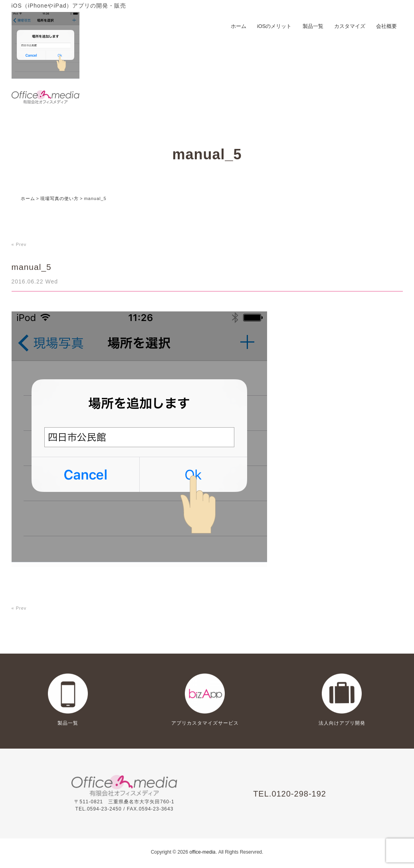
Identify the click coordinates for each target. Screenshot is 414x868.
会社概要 (386, 26)
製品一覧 (313, 26)
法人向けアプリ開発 (342, 723)
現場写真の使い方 (59, 198)
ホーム (239, 26)
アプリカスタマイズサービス (205, 723)
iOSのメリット (274, 26)
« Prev (19, 244)
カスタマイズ (350, 26)
